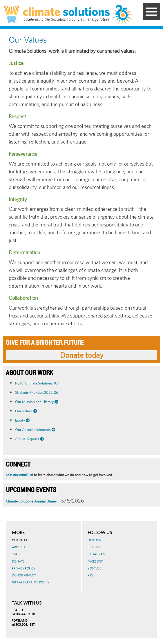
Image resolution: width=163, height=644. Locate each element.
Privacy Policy (24, 568)
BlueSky (94, 547)
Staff (16, 554)
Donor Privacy (24, 575)
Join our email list (19, 475)
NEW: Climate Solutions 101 (37, 383)
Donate (18, 561)
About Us (19, 547)
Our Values (21, 540)
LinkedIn (95, 540)
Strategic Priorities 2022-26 (37, 392)
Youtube (94, 568)
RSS (90, 575)
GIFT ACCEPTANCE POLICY (31, 582)
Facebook (95, 561)
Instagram (97, 554)
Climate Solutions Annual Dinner (31, 501)
